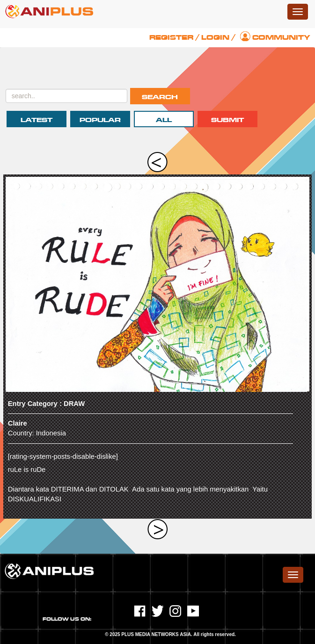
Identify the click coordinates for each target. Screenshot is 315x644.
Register (171, 37)
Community (281, 37)
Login (215, 37)
